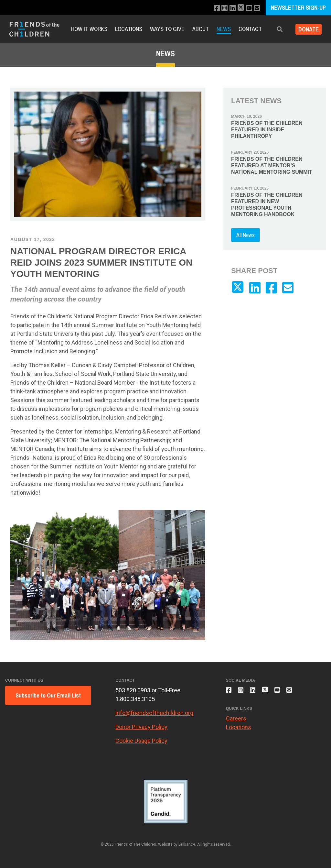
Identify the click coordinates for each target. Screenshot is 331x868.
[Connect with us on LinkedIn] (229, 8)
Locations (129, 29)
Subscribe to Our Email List (48, 695)
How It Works (89, 29)
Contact (250, 29)
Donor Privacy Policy (141, 727)
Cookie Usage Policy (141, 741)
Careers (236, 722)
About (201, 29)
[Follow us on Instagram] (221, 8)
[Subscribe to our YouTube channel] (248, 8)
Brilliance (187, 844)
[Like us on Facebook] (212, 8)
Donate (306, 29)
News (224, 29)
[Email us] (256, 8)
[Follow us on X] (239, 8)
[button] (275, 29)
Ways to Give (167, 29)
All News (246, 235)
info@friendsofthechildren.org (154, 713)
